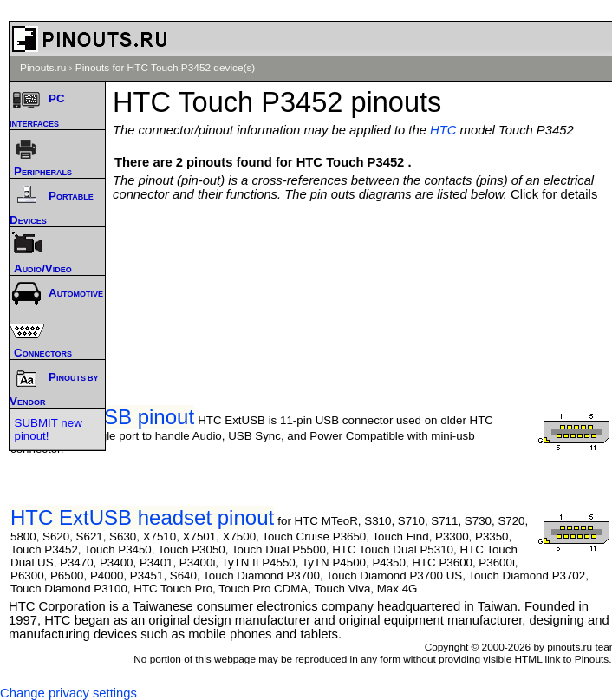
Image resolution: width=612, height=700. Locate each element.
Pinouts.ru (43, 68)
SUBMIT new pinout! (49, 429)
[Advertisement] (367, 253)
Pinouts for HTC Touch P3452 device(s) (166, 68)
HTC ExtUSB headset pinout (142, 517)
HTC (443, 130)
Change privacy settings (68, 693)
